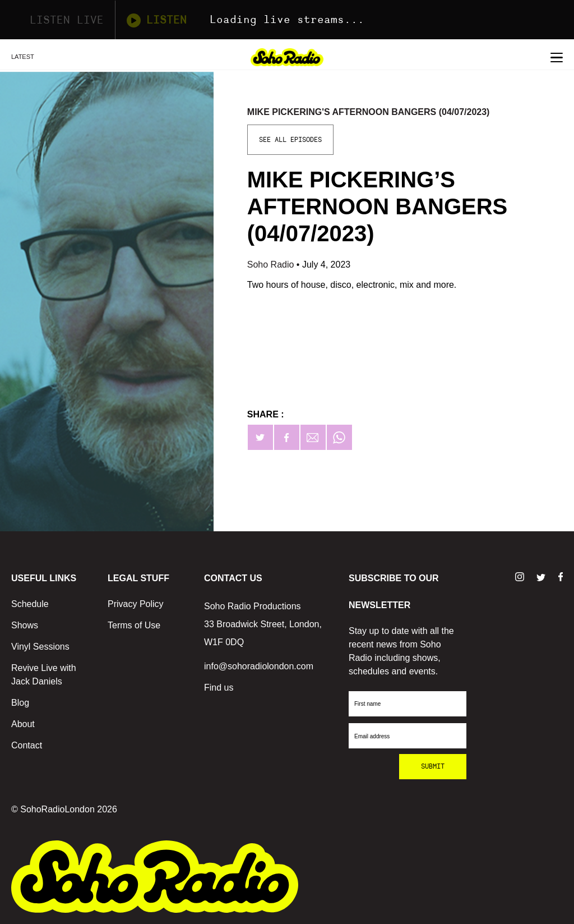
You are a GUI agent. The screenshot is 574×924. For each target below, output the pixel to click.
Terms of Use (134, 625)
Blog (20, 703)
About (23, 724)
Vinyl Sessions (40, 647)
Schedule (30, 604)
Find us (219, 688)
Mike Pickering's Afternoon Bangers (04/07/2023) (369, 112)
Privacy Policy (136, 604)
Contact (27, 745)
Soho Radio (272, 265)
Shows (25, 625)
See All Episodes (290, 140)
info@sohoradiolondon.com (259, 666)
